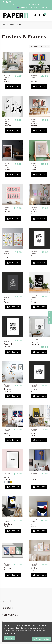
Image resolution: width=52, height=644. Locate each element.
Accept (9, 638)
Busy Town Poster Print (9, 258)
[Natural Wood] (11, 482)
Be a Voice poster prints (35, 258)
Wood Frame (7, 478)
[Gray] (5, 482)
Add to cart (13, 86)
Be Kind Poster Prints (34, 570)
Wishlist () (45, 8)
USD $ (34, 8)
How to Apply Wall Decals (30, 5)
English (22, 8)
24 (47, 46)
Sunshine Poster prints (8, 526)
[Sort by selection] (36, 47)
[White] (7, 482)
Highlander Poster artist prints (39, 343)
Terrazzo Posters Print (8, 391)
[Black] (9, 482)
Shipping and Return (10, 5)
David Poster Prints (7, 170)
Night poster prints (33, 526)
